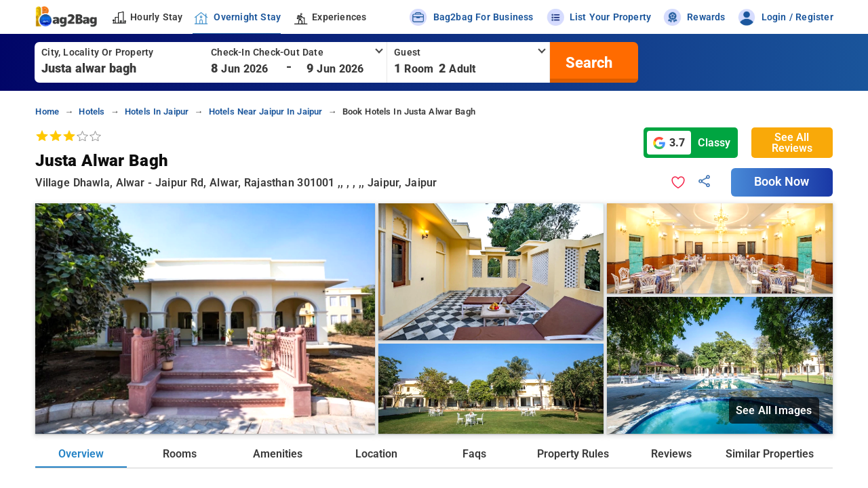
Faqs (474, 454)
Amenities (278, 454)
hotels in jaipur (157, 111)
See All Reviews (792, 143)
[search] (587, 62)
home (47, 111)
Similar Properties (770, 454)
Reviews (671, 454)
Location (376, 454)
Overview (81, 454)
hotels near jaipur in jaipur (266, 111)
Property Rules (573, 454)
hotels (92, 111)
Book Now (782, 182)
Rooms (180, 454)
